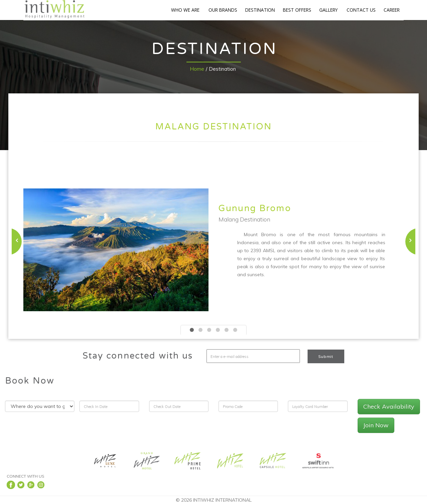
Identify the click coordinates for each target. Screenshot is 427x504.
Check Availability (389, 406)
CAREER (392, 10)
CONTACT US (361, 10)
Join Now (376, 425)
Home (197, 69)
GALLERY (328, 10)
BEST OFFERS (297, 10)
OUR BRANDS (223, 10)
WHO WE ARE (185, 10)
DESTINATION (260, 10)
